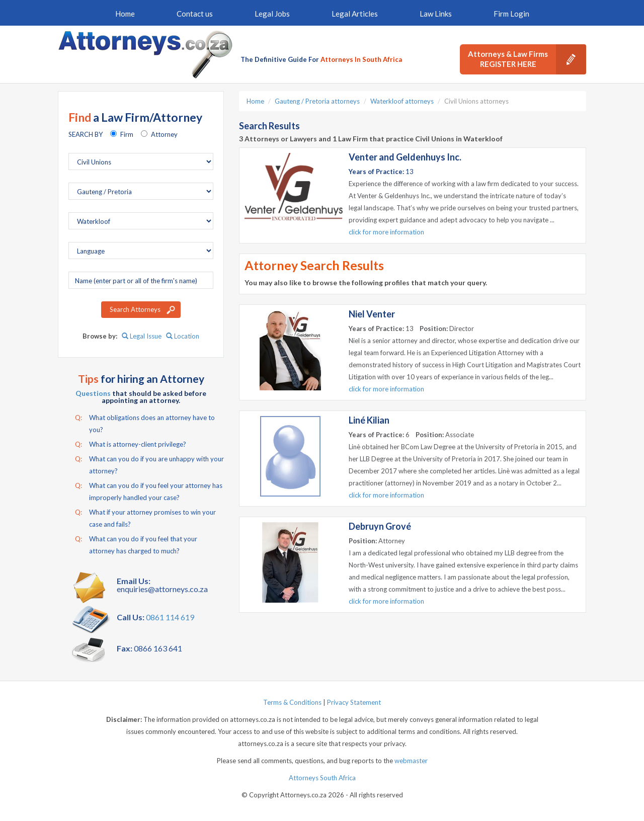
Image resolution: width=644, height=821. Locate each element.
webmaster (411, 761)
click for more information (386, 232)
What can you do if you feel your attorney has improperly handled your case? (149, 490)
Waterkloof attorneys (402, 101)
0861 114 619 (170, 617)
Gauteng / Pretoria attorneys (317, 101)
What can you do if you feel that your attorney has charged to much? (136, 544)
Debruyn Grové (380, 526)
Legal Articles (355, 14)
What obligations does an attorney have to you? (145, 423)
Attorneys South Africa (322, 778)
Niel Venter (372, 314)
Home (125, 14)
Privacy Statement (354, 702)
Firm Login (511, 14)
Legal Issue (142, 336)
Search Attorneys (135, 309)
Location (183, 336)
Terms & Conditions (292, 702)
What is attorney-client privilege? (131, 444)
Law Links (436, 14)
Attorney (164, 134)
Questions (93, 393)
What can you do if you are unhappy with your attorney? (149, 464)
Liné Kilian (369, 420)
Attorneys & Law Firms (527, 59)
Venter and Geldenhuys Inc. (405, 157)
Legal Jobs (272, 14)
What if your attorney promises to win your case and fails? (145, 517)
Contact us (195, 14)
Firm (127, 134)
